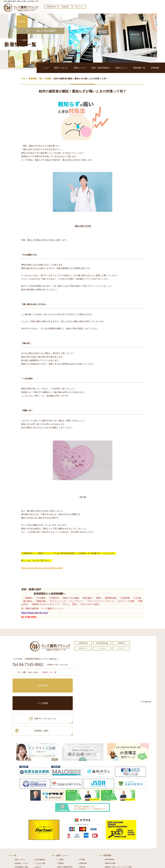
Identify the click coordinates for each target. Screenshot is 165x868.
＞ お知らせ (37, 832)
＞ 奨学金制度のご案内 (21, 832)
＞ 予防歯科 (60, 828)
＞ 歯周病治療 (82, 828)
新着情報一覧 (144, 68)
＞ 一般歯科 (60, 825)
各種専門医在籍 (51, 7)
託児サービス (79, 7)
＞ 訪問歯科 (81, 851)
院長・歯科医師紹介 (114, 68)
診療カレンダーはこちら (30, 693)
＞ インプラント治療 (84, 836)
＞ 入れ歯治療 (61, 843)
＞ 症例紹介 (37, 840)
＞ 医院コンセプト (19, 825)
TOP (23, 79)
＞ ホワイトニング (62, 836)
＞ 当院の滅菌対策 (39, 825)
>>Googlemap (146, 702)
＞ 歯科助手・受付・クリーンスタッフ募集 (118, 832)
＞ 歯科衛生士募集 (109, 828)
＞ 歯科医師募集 (109, 825)
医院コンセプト (82, 68)
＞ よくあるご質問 (39, 829)
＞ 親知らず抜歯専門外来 (64, 832)
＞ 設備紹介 (17, 840)
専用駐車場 (65, 7)
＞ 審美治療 (60, 839)
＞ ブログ (36, 836)
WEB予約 (28, 682)
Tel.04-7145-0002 (28, 665)
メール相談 (61, 682)
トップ (70, 68)
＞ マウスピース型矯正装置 (87, 847)
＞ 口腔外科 (81, 832)
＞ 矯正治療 (81, 839)
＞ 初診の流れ (18, 843)
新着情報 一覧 (35, 79)
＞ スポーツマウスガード (64, 847)
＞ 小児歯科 (81, 825)
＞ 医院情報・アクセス (21, 829)
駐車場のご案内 (61, 693)
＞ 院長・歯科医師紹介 (21, 836)
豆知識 (48, 79)
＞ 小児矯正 (81, 843)
